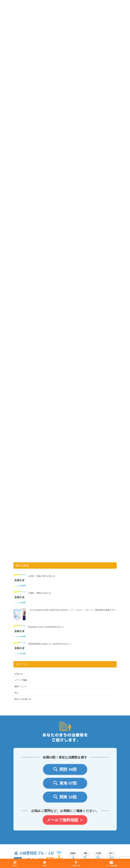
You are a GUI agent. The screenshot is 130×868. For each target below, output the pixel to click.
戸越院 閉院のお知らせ (39, 593)
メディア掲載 (21, 680)
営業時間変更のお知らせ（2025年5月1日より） (50, 644)
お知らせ (19, 674)
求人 (17, 693)
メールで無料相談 (111, 864)
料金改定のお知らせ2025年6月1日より (46, 627)
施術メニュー (21, 686)
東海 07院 (65, 783)
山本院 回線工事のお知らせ (42, 576)
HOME (45, 864)
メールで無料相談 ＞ (65, 820)
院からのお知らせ (23, 699)
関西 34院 (65, 769)
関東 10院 (65, 797)
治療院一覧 (76, 864)
